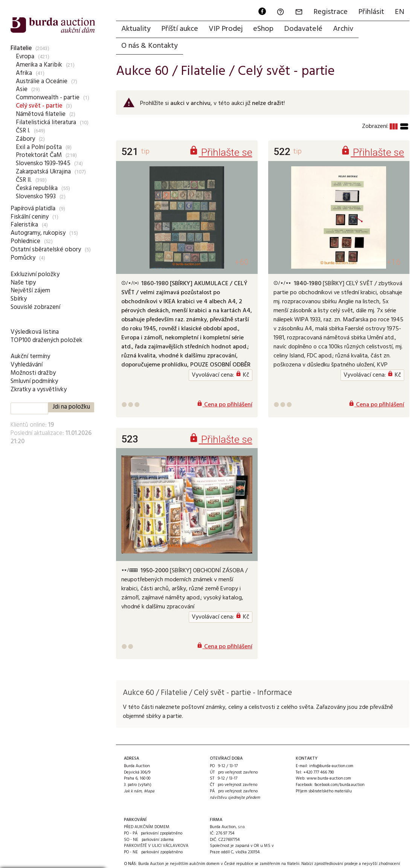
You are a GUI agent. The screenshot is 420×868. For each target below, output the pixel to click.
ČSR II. (24, 180)
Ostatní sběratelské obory (46, 250)
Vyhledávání (27, 365)
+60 (242, 262)
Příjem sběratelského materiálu (324, 791)
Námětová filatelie (41, 114)
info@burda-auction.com (331, 766)
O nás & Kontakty (150, 46)
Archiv (343, 29)
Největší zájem (30, 291)
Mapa (149, 791)
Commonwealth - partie (48, 98)
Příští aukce (180, 29)
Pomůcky (23, 258)
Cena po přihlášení (225, 405)
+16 (393, 262)
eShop (263, 29)
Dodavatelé (303, 29)
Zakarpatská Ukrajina (43, 172)
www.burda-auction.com (329, 778)
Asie (22, 89)
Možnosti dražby (33, 373)
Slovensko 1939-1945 (43, 163)
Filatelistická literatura (46, 122)
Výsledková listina (35, 332)
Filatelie (21, 48)
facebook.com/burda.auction (340, 785)
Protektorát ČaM (39, 155)
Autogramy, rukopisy (38, 233)
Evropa (25, 57)
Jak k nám (133, 791)
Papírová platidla (33, 209)
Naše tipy (23, 283)
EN (399, 12)
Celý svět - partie (39, 106)
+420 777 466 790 (318, 772)
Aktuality (136, 29)
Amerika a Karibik (39, 65)
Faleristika (24, 225)
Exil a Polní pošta (39, 147)
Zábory (25, 139)
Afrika (24, 73)
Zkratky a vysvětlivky (39, 390)
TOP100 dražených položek (47, 340)
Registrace (331, 12)
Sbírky (19, 299)
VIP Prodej (226, 29)
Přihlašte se (221, 152)
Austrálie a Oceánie (42, 81)
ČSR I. (23, 131)
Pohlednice (25, 241)
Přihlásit (371, 12)
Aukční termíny (30, 356)
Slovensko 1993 (36, 197)
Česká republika (37, 188)
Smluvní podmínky (34, 381)
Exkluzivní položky (35, 274)
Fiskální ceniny (30, 217)
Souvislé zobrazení (35, 307)
